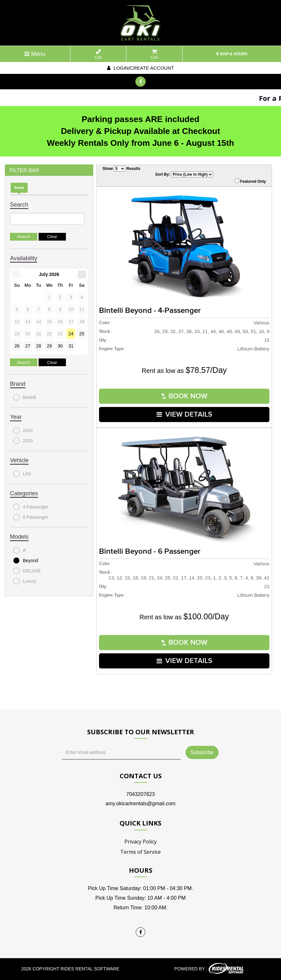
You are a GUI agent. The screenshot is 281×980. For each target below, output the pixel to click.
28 (39, 346)
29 (50, 346)
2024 (23, 430)
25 (82, 334)
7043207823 (141, 794)
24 (71, 334)
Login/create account (140, 68)
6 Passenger (31, 517)
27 (28, 346)
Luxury (25, 581)
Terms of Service (140, 852)
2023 (23, 441)
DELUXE (27, 571)
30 (60, 346)
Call (98, 54)
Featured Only (250, 181)
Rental (19, 188)
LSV (22, 474)
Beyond (26, 561)
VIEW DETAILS (184, 415)
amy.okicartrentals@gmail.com (140, 803)
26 (17, 346)
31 (71, 346)
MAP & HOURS (232, 54)
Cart (154, 54)
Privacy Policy (140, 842)
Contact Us (141, 776)
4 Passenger (31, 507)
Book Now (184, 396)
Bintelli (25, 397)
